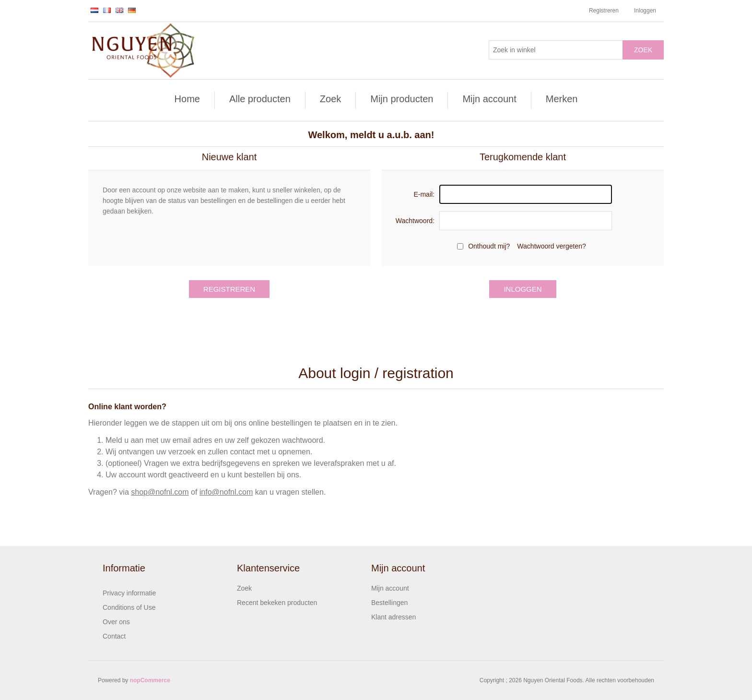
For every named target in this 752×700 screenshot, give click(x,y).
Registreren (604, 11)
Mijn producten (402, 99)
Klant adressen (394, 617)
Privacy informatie (129, 593)
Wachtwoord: (415, 221)
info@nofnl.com (226, 492)
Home (187, 99)
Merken (562, 99)
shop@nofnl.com (160, 492)
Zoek (643, 50)
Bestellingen (389, 603)
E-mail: (424, 194)
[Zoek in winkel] (556, 50)
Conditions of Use (129, 607)
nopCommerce (150, 680)
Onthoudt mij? (489, 246)
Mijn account (489, 99)
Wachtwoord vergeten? (551, 246)
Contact (114, 636)
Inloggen (645, 11)
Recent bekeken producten (277, 603)
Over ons (116, 622)
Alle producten (260, 99)
